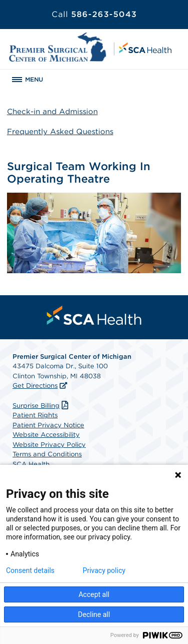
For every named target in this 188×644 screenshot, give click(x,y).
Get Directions (35, 386)
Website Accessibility (46, 435)
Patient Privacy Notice (48, 425)
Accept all (94, 594)
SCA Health (31, 464)
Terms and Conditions (47, 454)
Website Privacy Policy (49, 445)
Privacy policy (104, 570)
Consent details (30, 570)
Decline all (94, 614)
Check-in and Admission (52, 112)
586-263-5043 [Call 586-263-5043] (94, 14)
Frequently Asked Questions (60, 132)
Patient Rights (35, 415)
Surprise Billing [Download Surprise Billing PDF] (42, 406)
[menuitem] (94, 315)
